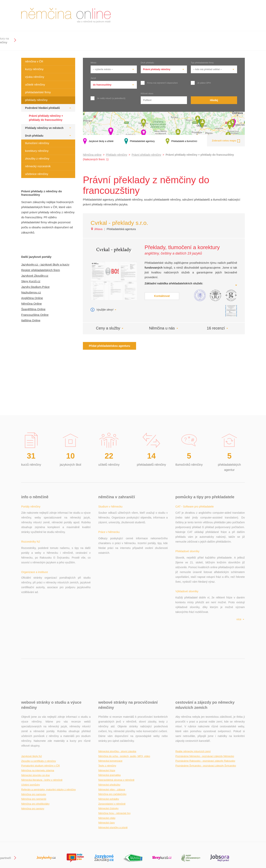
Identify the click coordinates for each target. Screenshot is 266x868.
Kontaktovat (162, 296)
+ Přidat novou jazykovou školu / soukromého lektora (130, 847)
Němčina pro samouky (34, 756)
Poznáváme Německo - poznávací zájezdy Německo (205, 718)
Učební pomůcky (31, 746)
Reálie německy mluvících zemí (193, 713)
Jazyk (93, 78)
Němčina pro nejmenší (34, 760)
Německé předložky (109, 746)
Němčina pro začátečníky (112, 756)
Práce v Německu (109, 532)
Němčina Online (32, 304)
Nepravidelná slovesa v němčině (116, 741)
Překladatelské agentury (140, 141)
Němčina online (92, 155)
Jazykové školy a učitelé (98, 141)
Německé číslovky (108, 770)
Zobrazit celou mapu (226, 141)
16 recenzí (218, 328)
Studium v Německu (110, 507)
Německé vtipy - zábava (112, 751)
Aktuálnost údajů (108, 852)
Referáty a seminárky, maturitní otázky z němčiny (48, 751)
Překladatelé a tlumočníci (181, 141)
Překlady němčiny (117, 155)
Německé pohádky (109, 760)
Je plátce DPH (201, 83)
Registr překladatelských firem (41, 270)
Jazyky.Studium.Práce (35, 287)
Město (93, 63)
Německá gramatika (109, 736)
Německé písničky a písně (113, 789)
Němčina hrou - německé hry (114, 775)
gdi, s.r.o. (239, 842)
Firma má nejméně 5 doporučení (159, 83)
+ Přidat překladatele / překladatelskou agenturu (127, 842)
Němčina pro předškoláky (35, 765)
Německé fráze (107, 732)
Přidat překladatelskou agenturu (109, 346)
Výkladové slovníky (187, 558)
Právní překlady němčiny (146, 155)
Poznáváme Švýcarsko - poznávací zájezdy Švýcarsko (206, 727)
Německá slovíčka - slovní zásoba (117, 713)
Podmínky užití (236, 852)
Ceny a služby (110, 328)
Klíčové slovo (147, 94)
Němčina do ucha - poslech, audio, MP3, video (124, 718)
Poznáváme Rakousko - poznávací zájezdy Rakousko (205, 722)
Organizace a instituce (35, 558)
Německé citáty (107, 779)
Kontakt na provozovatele (230, 847)
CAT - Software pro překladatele (195, 507)
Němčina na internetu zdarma (38, 732)
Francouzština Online (35, 315)
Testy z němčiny (107, 727)
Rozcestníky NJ (31, 532)
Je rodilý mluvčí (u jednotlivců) (108, 98)
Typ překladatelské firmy (202, 63)
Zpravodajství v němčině (112, 765)
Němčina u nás (164, 328)
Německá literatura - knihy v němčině (42, 741)
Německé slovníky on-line (35, 737)
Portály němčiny (31, 507)
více (241, 581)
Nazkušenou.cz (31, 292)
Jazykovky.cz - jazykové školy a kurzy (45, 264)
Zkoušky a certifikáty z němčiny (39, 722)
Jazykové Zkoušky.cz (35, 276)
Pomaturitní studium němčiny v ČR (40, 727)
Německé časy (106, 784)
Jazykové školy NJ (32, 718)
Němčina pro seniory (33, 770)
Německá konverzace (110, 722)
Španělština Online (33, 309)
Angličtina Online (32, 298)
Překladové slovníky (187, 532)
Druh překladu (147, 63)
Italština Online (31, 320)
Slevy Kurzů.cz (31, 281)
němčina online (66, 15)
